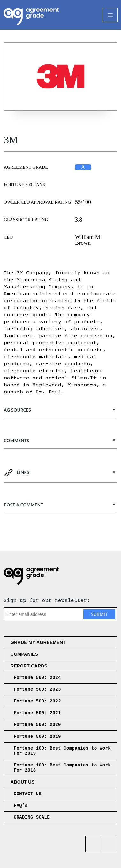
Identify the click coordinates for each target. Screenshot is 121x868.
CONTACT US (28, 794)
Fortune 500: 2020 (37, 725)
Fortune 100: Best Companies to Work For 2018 (62, 768)
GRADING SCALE (32, 817)
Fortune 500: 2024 (37, 678)
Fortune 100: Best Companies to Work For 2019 (62, 751)
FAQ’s (21, 806)
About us (23, 782)
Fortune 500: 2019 (37, 737)
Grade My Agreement (38, 642)
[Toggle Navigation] (110, 15)
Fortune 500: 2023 (37, 689)
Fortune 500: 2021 (37, 713)
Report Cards (29, 666)
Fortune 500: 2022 (37, 701)
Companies (24, 654)
